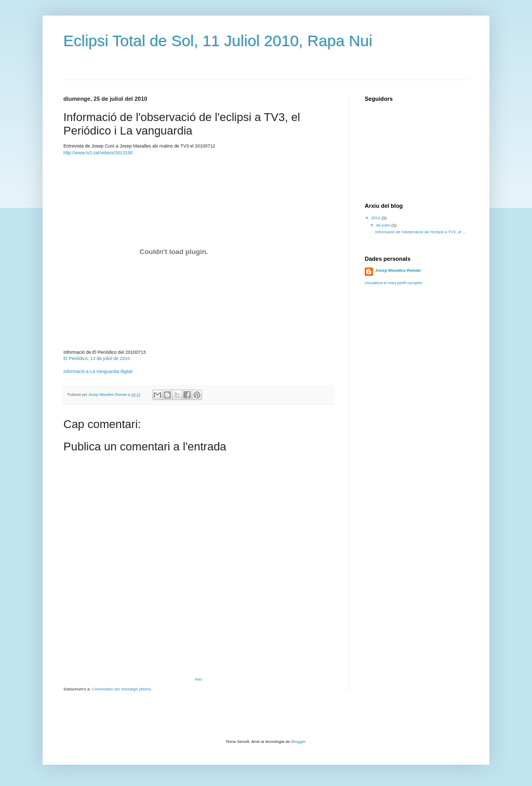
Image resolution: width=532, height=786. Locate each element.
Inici (198, 679)
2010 (376, 218)
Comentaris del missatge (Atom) (122, 689)
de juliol (384, 225)
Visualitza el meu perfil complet (393, 283)
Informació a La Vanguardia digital (98, 371)
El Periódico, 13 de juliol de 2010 (97, 358)
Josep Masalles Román (398, 270)
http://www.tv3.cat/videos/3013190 (98, 153)
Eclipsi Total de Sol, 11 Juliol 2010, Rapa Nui (218, 41)
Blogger (298, 742)
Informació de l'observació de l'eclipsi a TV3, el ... (421, 232)
